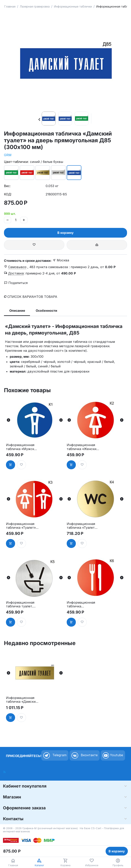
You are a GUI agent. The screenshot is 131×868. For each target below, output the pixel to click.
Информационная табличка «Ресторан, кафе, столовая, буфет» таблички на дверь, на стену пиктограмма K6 (82, 604)
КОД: (8, 194)
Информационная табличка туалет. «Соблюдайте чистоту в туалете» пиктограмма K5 (22, 604)
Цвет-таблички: (16, 162)
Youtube (113, 755)
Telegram (55, 755)
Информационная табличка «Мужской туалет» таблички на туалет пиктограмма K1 (22, 447)
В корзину (65, 233)
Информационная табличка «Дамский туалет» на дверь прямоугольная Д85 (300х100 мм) (22, 700)
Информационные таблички (73, 6)
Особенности (46, 311)
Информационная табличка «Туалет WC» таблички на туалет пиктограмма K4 (81, 526)
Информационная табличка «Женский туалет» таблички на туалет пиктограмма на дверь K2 (82, 447)
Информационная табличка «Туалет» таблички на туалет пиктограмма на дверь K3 (22, 526)
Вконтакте (85, 755)
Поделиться (16, 283)
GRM (8, 155)
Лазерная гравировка (35, 6)
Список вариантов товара (32, 297)
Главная (10, 6)
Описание (17, 311)
